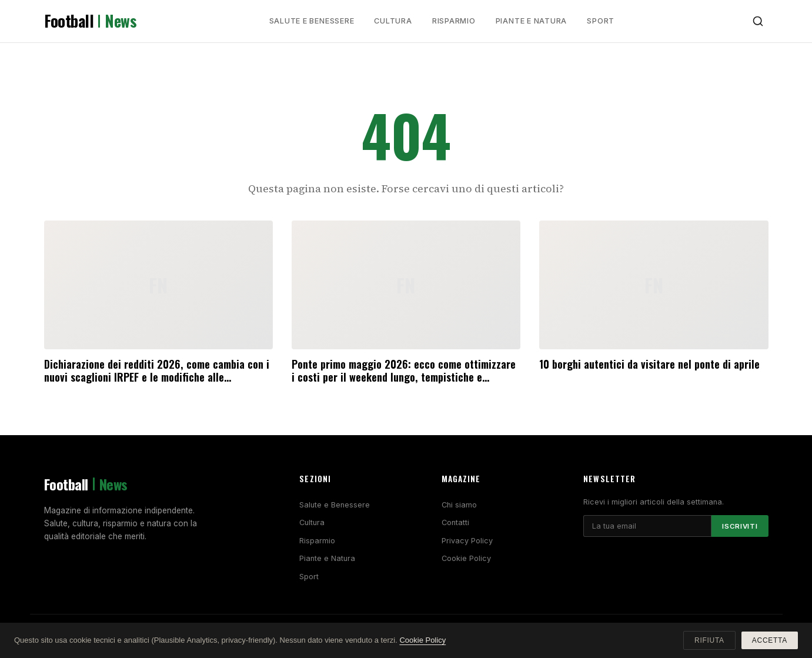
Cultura (393, 21)
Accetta (770, 640)
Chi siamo (459, 505)
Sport (601, 21)
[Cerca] (758, 21)
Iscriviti (740, 526)
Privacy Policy (467, 541)
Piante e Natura (532, 21)
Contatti (455, 522)
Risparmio (454, 21)
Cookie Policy (466, 558)
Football (91, 21)
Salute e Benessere (312, 21)
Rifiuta (709, 640)
